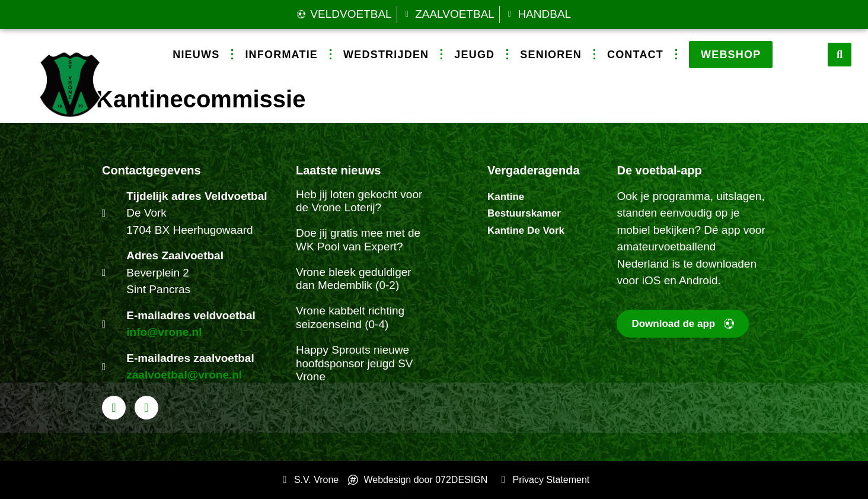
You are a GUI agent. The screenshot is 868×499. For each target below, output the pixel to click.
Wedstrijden (386, 55)
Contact (635, 55)
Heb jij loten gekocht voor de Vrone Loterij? (359, 201)
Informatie (281, 55)
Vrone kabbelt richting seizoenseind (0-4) (350, 317)
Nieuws (196, 55)
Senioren (551, 55)
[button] (840, 55)
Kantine (506, 197)
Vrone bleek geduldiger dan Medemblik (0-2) (354, 279)
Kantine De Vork (526, 231)
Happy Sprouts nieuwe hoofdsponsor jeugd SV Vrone (355, 363)
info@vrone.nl (164, 332)
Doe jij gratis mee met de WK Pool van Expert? (358, 240)
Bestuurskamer (524, 213)
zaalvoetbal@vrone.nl (184, 375)
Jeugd (474, 55)
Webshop (731, 55)
